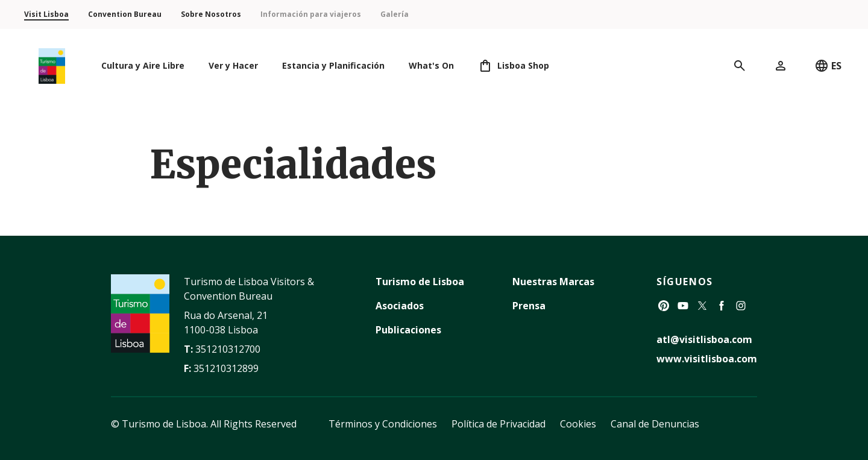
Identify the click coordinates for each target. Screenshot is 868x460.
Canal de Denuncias (655, 424)
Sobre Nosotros (211, 14)
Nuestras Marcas (553, 282)
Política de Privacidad (498, 424)
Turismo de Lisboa (420, 282)
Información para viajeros (311, 14)
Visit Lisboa (46, 14)
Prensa (529, 306)
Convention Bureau (125, 14)
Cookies (578, 424)
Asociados (400, 306)
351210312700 (228, 349)
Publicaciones (408, 330)
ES (828, 66)
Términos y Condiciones (383, 424)
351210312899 (226, 368)
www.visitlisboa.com (707, 359)
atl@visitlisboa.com (704, 339)
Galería (395, 14)
